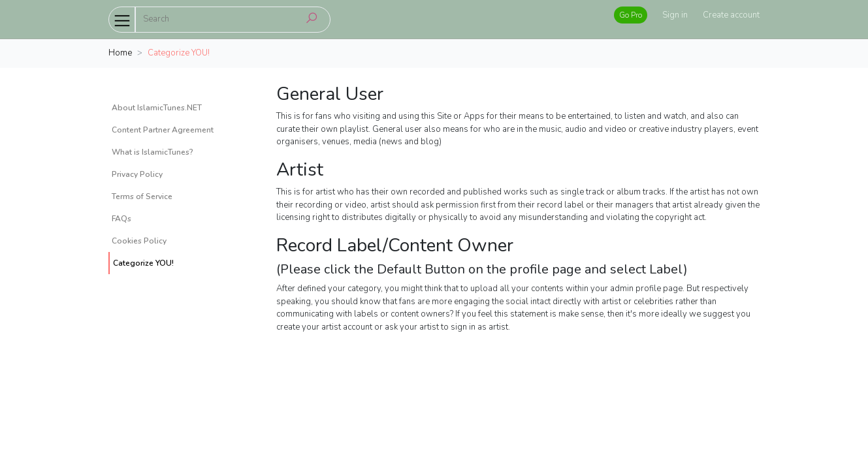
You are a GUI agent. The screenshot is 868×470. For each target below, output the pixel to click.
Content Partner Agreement (163, 130)
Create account (731, 15)
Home (120, 53)
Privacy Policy (137, 174)
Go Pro (631, 15)
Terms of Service (142, 196)
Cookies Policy (139, 241)
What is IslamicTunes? (153, 152)
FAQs (121, 219)
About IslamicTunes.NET (157, 108)
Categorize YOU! (143, 263)
